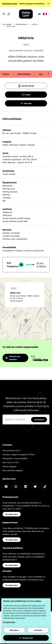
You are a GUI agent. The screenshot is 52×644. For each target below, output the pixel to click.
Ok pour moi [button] (26, 638)
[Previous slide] (44, 74)
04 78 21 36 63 (26, 86)
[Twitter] (35, 487)
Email (26, 95)
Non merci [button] (14, 630)
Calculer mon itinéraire (13, 358)
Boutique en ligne (10, 3)
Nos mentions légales (13, 470)
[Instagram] (16, 487)
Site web (26, 103)
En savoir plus (12, 514)
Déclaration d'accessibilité (15, 458)
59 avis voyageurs (41, 265)
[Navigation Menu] (4, 14)
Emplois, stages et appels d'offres (19, 454)
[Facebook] (6, 487)
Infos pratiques (24, 74)
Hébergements (22, 24)
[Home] (26, 14)
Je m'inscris (39, 420)
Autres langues (9, 466)
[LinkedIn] (26, 487)
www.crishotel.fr (16, 301)
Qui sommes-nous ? (12, 450)
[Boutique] (39, 14)
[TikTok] (45, 487)
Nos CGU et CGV (11, 462)
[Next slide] (48, 74)
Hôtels (35, 24)
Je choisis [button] (38, 630)
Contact (6, 74)
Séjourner (7, 24)
